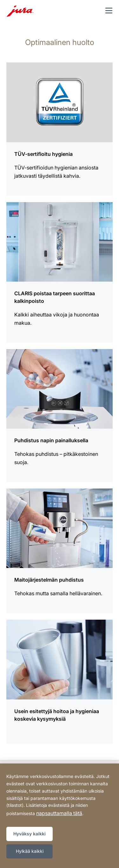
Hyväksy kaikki (30, 834)
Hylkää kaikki (30, 851)
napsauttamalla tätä (59, 813)
